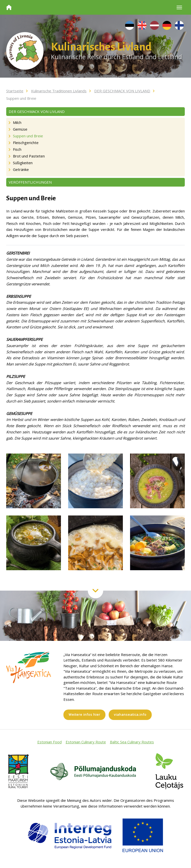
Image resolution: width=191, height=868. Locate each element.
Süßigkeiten (23, 163)
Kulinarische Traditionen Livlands (59, 91)
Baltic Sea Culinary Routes (132, 742)
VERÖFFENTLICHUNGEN (30, 182)
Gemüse (20, 129)
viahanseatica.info (130, 715)
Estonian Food (49, 742)
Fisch (17, 149)
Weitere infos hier (84, 715)
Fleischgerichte (26, 143)
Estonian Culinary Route (86, 742)
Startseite (15, 91)
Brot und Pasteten (29, 156)
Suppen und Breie (21, 98)
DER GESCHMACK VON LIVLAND (122, 91)
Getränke (21, 169)
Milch (17, 122)
